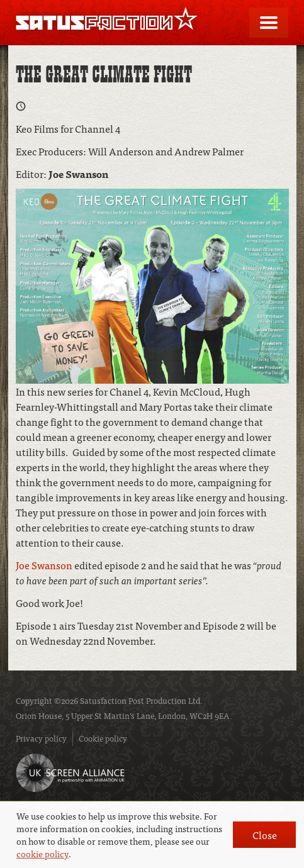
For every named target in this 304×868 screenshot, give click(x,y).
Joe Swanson (45, 565)
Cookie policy (103, 738)
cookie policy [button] (42, 854)
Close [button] (265, 835)
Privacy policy (41, 738)
